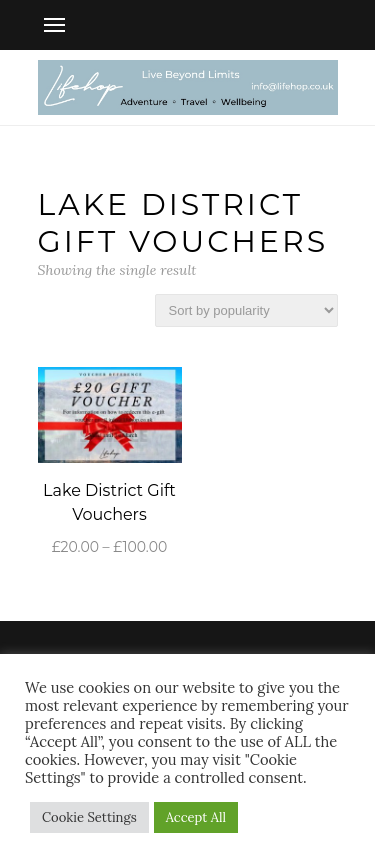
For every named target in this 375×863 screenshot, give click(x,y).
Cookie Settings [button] (89, 817)
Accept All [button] (196, 817)
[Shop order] (246, 310)
